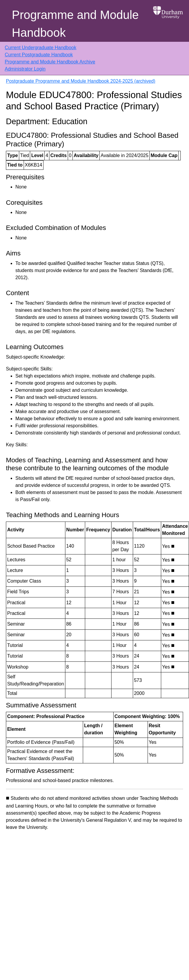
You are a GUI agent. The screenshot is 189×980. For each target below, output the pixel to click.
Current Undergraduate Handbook (41, 48)
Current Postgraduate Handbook (39, 55)
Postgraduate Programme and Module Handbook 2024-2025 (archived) (81, 81)
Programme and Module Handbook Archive (50, 62)
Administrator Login (25, 69)
